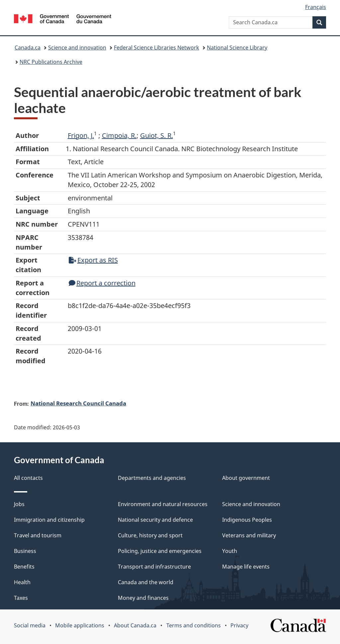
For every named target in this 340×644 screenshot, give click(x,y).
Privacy (239, 625)
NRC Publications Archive (51, 62)
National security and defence (155, 520)
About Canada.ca (135, 625)
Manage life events (246, 567)
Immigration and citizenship (49, 520)
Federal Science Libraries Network (157, 48)
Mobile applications (80, 625)
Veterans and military (249, 535)
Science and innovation (77, 48)
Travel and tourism (38, 535)
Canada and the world (146, 582)
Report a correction (102, 283)
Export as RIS (93, 260)
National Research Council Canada (78, 403)
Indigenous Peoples (247, 520)
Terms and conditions (194, 625)
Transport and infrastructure (154, 567)
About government (246, 478)
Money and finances (143, 598)
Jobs (19, 504)
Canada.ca (28, 48)
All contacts (28, 478)
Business (25, 551)
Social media (30, 625)
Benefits (24, 567)
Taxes (21, 598)
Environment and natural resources (163, 504)
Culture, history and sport (150, 535)
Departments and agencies (152, 478)
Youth (230, 551)
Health (22, 582)
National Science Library (237, 48)
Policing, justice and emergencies (160, 551)
